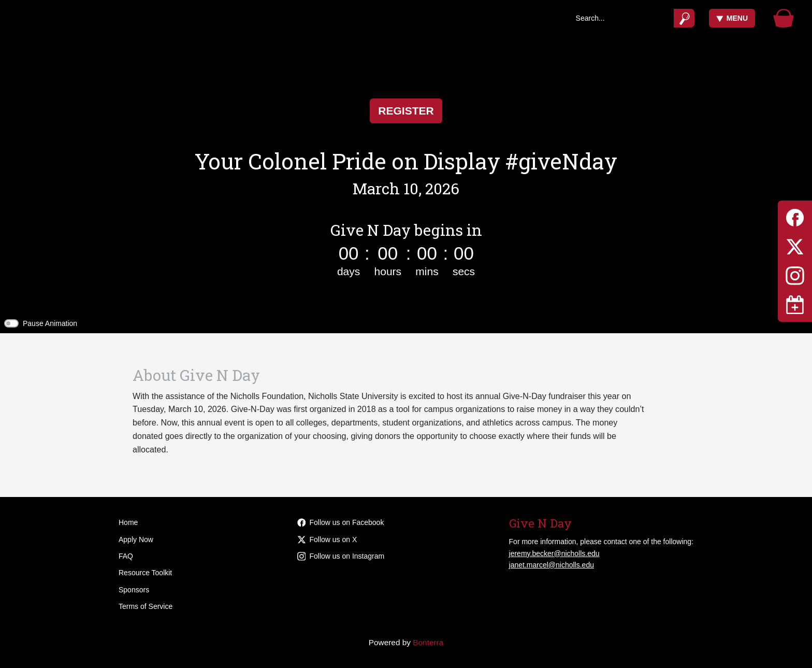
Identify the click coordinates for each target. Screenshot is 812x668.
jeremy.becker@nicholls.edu (554, 553)
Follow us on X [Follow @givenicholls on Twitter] (327, 539)
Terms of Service (146, 606)
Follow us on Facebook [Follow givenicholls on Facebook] (341, 522)
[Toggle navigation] (795, 305)
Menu (732, 18)
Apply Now (136, 539)
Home (128, 522)
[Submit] (684, 18)
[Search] (621, 18)
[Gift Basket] (784, 18)
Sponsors (134, 590)
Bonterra (428, 642)
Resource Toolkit (145, 573)
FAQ (126, 556)
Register (406, 111)
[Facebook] (795, 216)
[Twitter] (795, 245)
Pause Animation (50, 323)
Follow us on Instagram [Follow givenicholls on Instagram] (341, 556)
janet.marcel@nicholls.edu (552, 565)
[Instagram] (795, 274)
